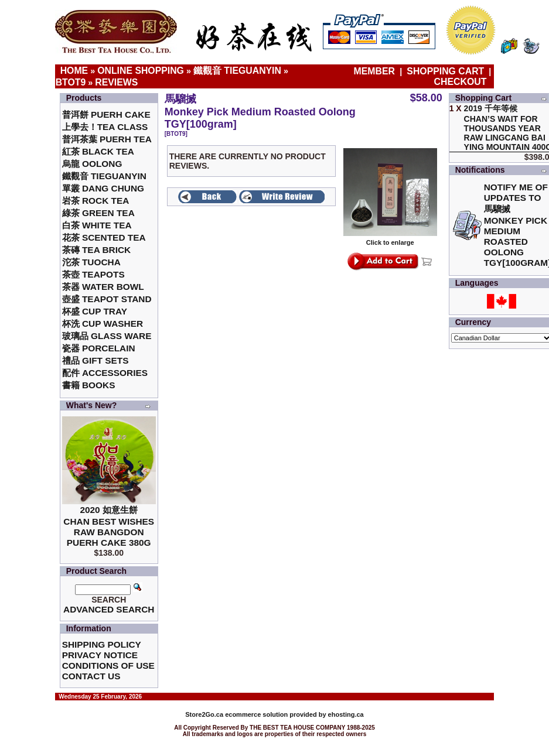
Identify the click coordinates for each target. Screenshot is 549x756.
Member (376, 71)
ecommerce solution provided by (256, 714)
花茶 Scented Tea (104, 237)
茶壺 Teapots (93, 274)
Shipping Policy (102, 644)
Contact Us (91, 676)
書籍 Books (89, 385)
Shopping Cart (445, 71)
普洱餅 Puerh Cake (106, 114)
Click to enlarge (390, 240)
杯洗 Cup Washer (103, 324)
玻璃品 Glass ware (107, 336)
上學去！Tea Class (105, 127)
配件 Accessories (105, 373)
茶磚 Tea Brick (97, 250)
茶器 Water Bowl (103, 287)
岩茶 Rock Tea (96, 201)
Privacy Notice (100, 655)
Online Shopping (141, 71)
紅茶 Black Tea (98, 151)
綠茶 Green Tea (98, 213)
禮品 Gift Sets (96, 360)
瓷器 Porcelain (99, 348)
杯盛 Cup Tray (95, 311)
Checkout (461, 82)
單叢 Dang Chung (103, 188)
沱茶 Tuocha (91, 262)
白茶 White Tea (97, 225)
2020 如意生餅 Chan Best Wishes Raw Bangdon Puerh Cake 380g (109, 526)
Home (74, 71)
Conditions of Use (108, 666)
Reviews (116, 82)
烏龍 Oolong (92, 164)
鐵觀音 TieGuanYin (237, 71)
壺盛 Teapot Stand (107, 299)
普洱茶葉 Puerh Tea (107, 139)
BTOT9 (71, 82)
